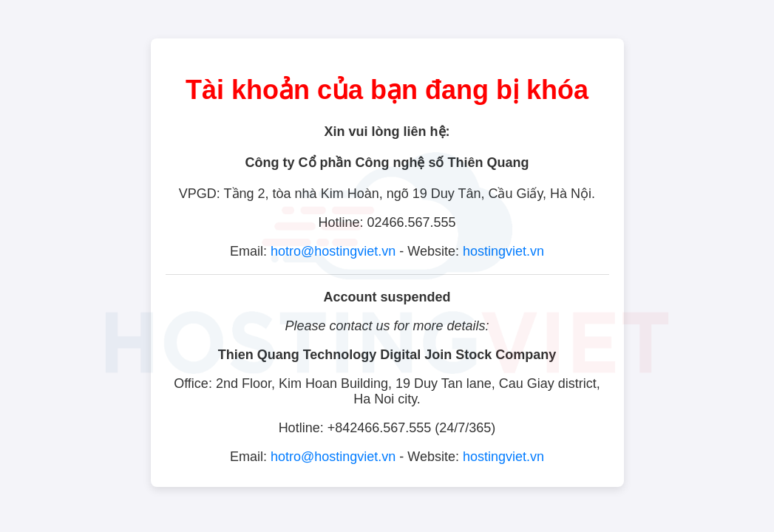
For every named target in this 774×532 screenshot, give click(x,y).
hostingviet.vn (503, 251)
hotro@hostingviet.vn (333, 251)
